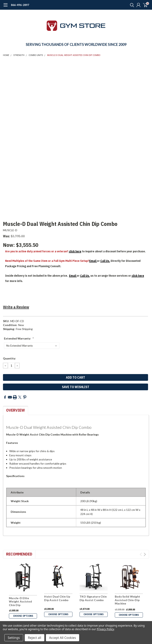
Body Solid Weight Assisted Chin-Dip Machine (127, 600)
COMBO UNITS (36, 55)
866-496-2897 (20, 5)
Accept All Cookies (63, 638)
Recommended (19, 554)
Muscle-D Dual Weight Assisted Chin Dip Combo (74, 55)
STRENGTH (19, 55)
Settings (14, 638)
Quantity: (9, 358)
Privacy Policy (105, 629)
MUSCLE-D (10, 230)
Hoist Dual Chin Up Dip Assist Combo (57, 598)
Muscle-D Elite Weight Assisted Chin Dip (20, 602)
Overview (16, 410)
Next (145, 554)
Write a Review (16, 307)
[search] (131, 5)
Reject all (35, 638)
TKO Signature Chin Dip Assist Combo (93, 598)
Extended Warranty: (19, 338)
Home (6, 55)
